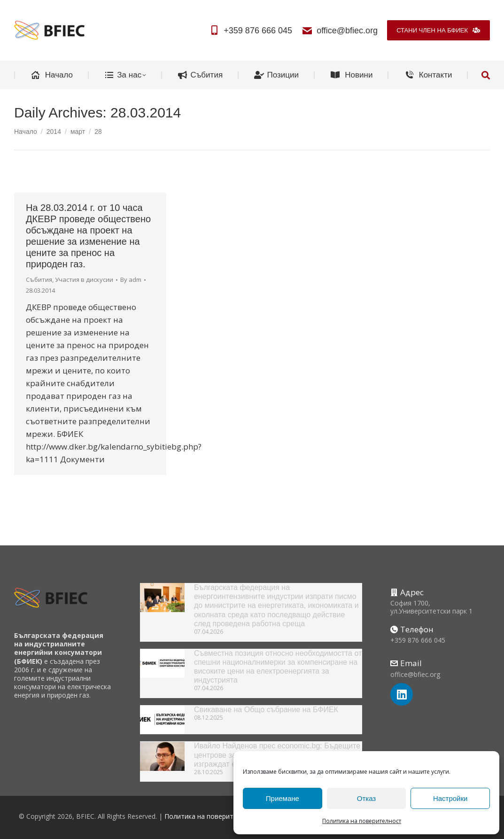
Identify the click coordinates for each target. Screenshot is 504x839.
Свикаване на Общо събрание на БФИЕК (266, 710)
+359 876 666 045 (250, 31)
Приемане (283, 798)
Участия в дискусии (84, 280)
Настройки (450, 798)
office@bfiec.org (340, 31)
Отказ (366, 798)
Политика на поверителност (362, 821)
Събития (39, 280)
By (131, 280)
